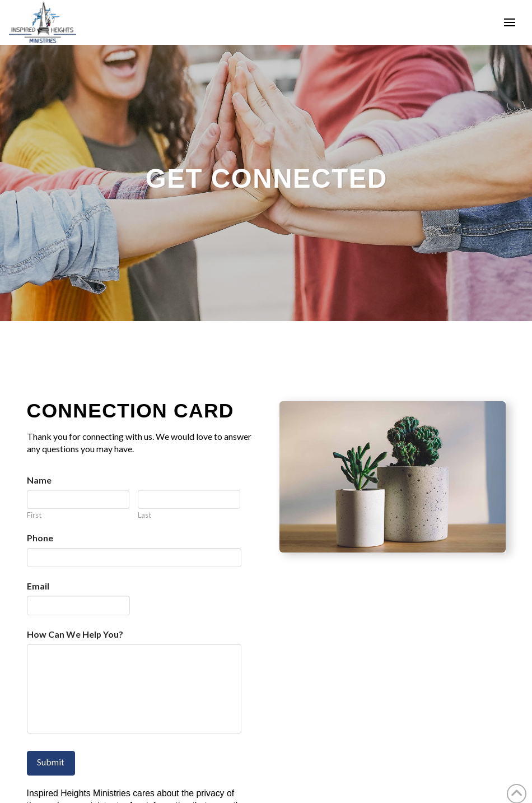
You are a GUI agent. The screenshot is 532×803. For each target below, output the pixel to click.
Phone (40, 538)
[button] (510, 22)
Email (38, 586)
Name (39, 480)
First (34, 515)
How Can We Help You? (75, 634)
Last (144, 515)
